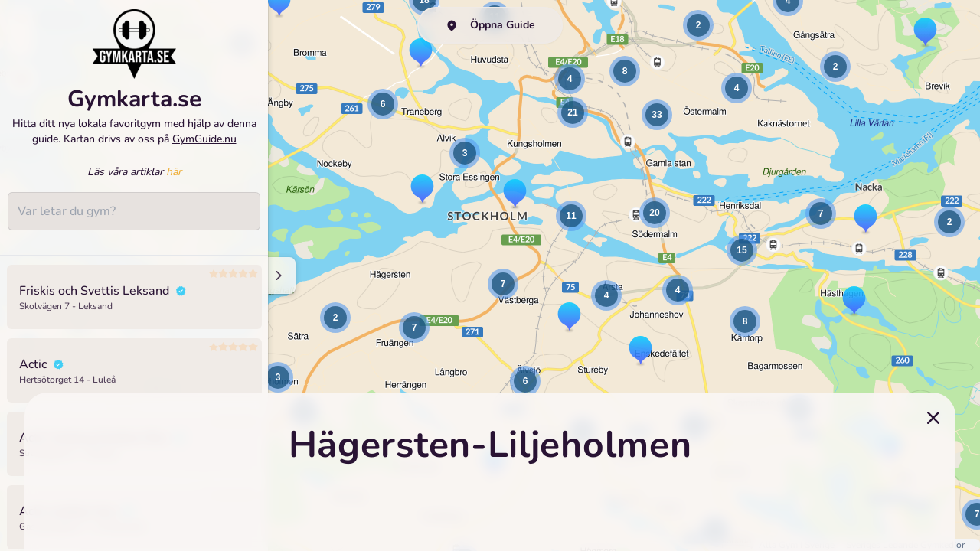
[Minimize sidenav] (278, 275)
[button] (278, 377)
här (174, 179)
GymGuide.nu (204, 147)
